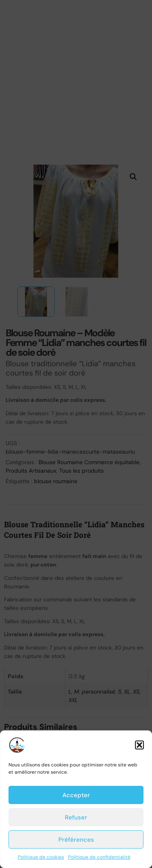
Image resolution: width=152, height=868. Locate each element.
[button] (139, 745)
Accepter (76, 795)
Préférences (76, 840)
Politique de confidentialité (99, 857)
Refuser (76, 817)
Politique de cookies (41, 857)
